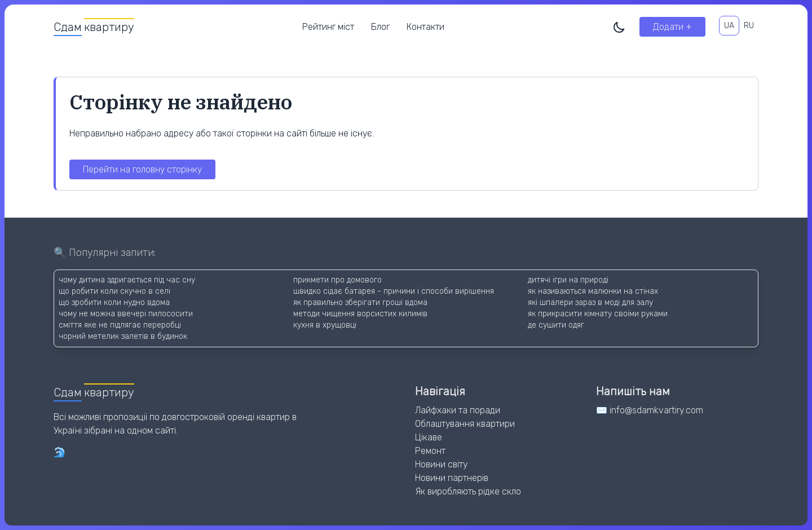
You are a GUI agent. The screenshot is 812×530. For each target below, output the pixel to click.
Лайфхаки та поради (458, 410)
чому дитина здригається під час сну (127, 280)
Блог (380, 27)
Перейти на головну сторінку (142, 169)
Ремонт (430, 451)
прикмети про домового (337, 280)
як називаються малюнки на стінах (593, 291)
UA (729, 26)
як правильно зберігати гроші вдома (360, 302)
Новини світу (441, 464)
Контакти (425, 27)
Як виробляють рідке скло (468, 491)
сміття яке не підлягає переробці (120, 325)
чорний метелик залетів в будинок (123, 336)
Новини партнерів (452, 478)
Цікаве (429, 437)
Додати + (672, 27)
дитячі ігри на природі (568, 280)
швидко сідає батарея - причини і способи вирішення (394, 291)
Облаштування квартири (465, 424)
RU (749, 26)
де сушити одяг (556, 325)
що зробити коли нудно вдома (114, 302)
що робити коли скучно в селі (114, 291)
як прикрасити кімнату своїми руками (598, 314)
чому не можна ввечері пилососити (126, 314)
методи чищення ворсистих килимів (360, 314)
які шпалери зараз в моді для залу (590, 302)
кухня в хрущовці (325, 325)
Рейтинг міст (328, 27)
